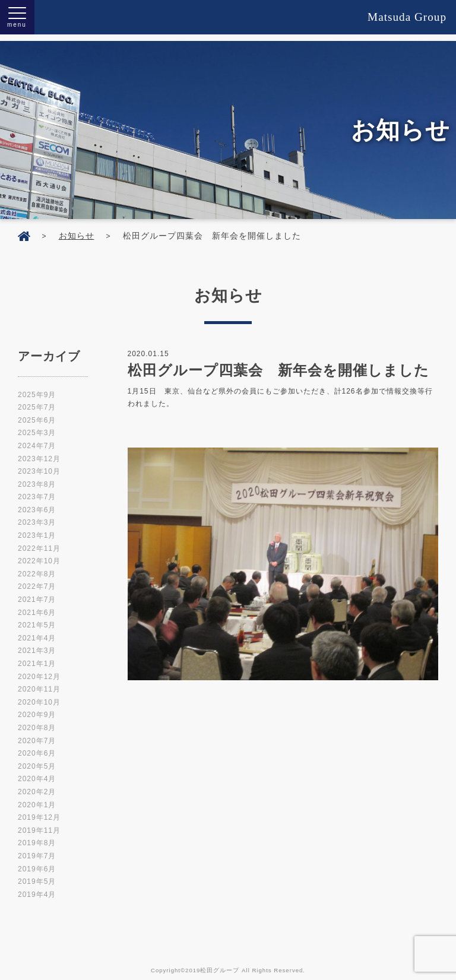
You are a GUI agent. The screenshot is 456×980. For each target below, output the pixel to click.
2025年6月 (37, 414)
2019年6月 (37, 862)
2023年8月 (37, 478)
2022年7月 (37, 580)
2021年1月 (37, 657)
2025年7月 (37, 401)
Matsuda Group (407, 17)
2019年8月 (37, 836)
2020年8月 (37, 721)
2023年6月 (37, 503)
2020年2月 (37, 785)
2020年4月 (37, 772)
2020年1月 (37, 798)
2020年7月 (37, 734)
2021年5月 (37, 619)
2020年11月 (39, 683)
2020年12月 (39, 670)
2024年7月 (37, 439)
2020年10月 (39, 696)
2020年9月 (37, 708)
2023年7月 (37, 490)
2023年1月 (37, 529)
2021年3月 (37, 644)
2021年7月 (37, 593)
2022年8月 (37, 567)
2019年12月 (39, 811)
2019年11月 (39, 824)
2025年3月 (37, 426)
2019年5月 (37, 875)
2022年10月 (39, 554)
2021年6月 (37, 606)
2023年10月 (39, 465)
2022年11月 (39, 542)
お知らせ (77, 229)
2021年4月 (37, 632)
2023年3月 (37, 516)
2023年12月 (39, 452)
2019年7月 (37, 849)
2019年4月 (37, 888)
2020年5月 (37, 760)
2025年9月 (37, 388)
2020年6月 (37, 747)
